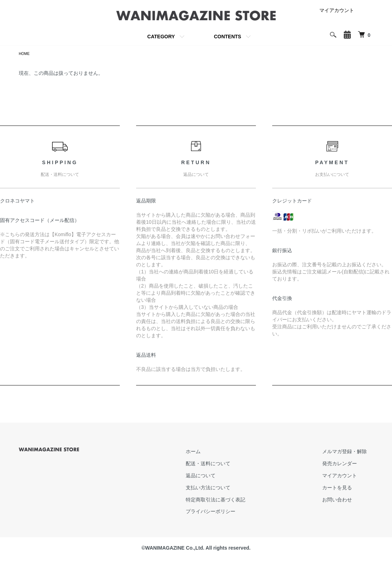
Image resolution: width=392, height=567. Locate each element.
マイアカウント (337, 10)
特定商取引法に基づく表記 (235, 501)
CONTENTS (227, 37)
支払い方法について (228, 489)
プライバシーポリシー (230, 513)
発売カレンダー (346, 465)
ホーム (213, 453)
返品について (220, 477)
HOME (25, 54)
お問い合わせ (343, 501)
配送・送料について (228, 465)
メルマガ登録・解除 (351, 453)
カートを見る (343, 489)
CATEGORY (161, 37)
